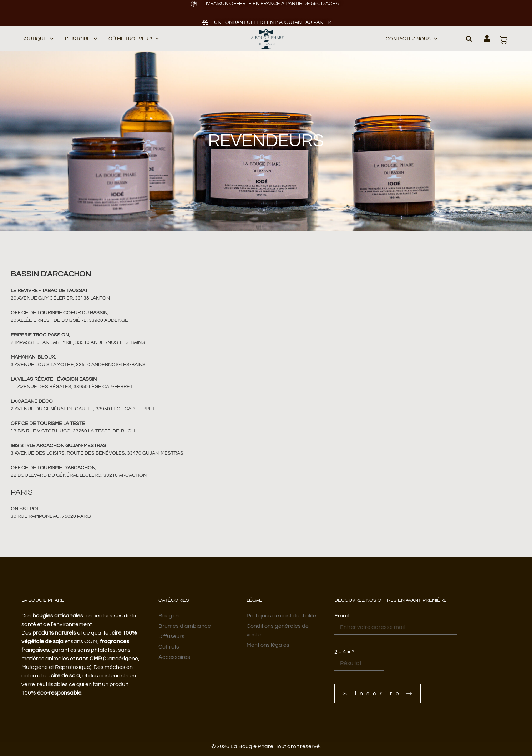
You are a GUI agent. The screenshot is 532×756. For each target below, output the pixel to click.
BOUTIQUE (37, 39)
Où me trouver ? (134, 39)
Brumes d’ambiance (185, 626)
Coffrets (169, 647)
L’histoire (81, 39)
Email (341, 616)
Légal (254, 600)
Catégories (174, 600)
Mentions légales (268, 645)
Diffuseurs (171, 636)
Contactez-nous (412, 39)
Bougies (169, 616)
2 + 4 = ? (344, 652)
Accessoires (174, 657)
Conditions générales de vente (278, 630)
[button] (469, 39)
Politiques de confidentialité (281, 616)
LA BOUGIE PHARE (43, 600)
